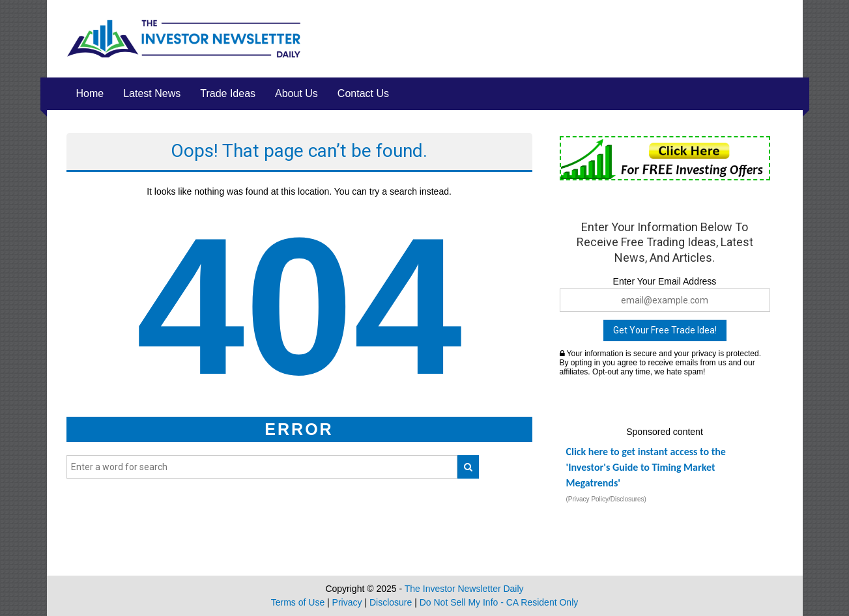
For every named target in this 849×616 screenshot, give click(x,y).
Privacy (347, 602)
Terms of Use (298, 602)
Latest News (152, 93)
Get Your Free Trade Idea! (665, 330)
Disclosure (391, 602)
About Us (296, 93)
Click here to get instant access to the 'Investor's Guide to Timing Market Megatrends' (646, 467)
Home (90, 93)
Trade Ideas (228, 93)
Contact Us (363, 93)
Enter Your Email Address (665, 281)
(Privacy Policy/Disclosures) (606, 499)
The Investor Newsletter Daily (464, 589)
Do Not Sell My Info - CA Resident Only (499, 602)
